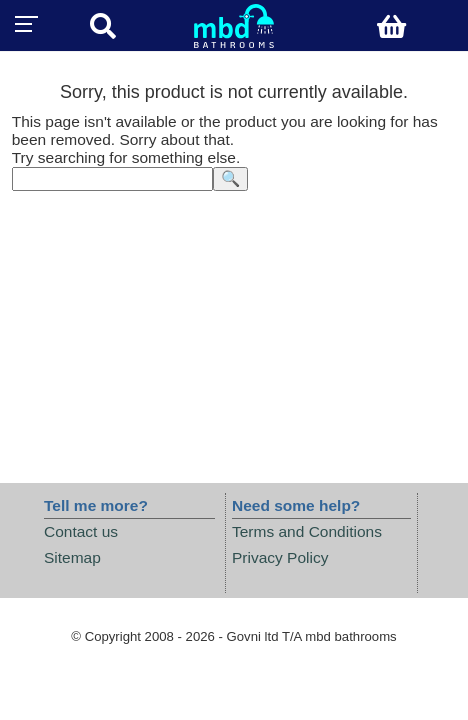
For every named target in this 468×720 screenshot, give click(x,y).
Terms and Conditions (307, 531)
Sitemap (72, 557)
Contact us (81, 531)
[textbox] (112, 179)
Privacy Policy (280, 557)
